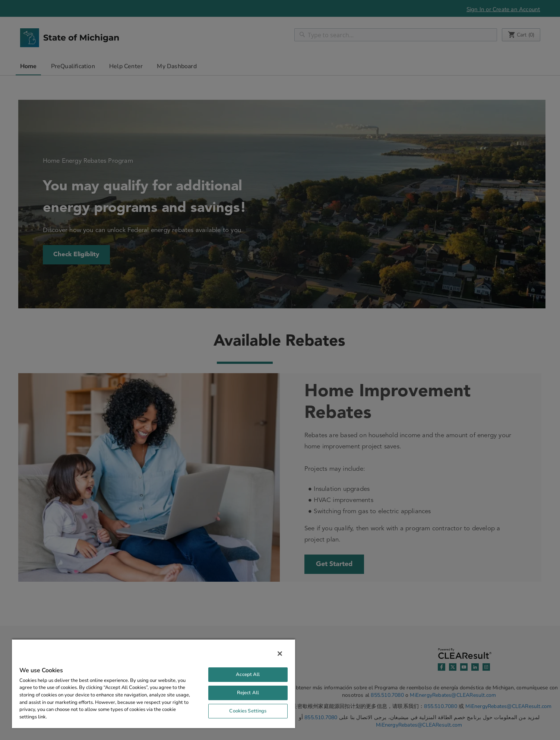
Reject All (248, 693)
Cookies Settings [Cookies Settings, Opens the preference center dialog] (248, 711)
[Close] (280, 654)
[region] (154, 683)
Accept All (248, 674)
